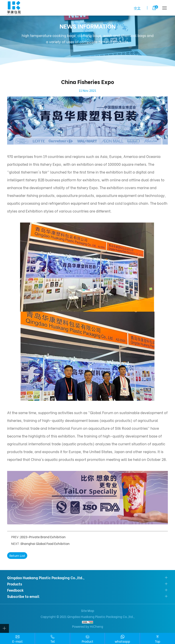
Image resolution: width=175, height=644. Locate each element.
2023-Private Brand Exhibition (43, 537)
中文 (137, 8)
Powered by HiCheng (88, 626)
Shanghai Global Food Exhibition (45, 544)
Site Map (88, 610)
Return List (17, 555)
